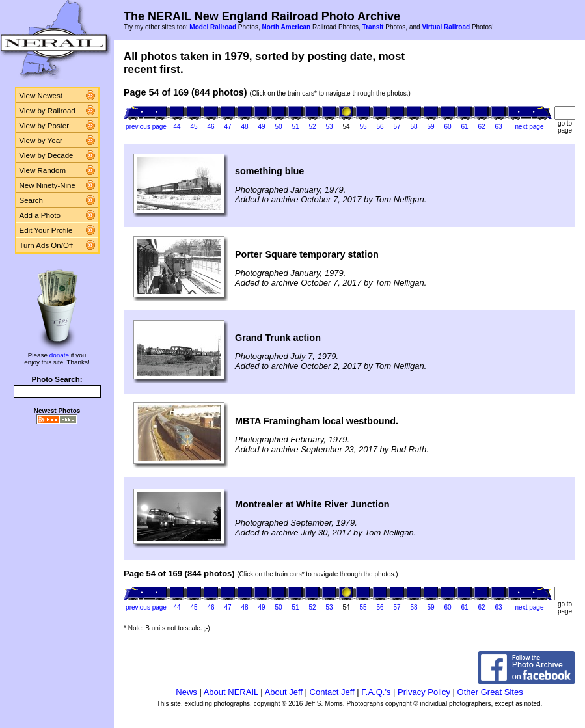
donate (59, 355)
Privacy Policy (424, 692)
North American (286, 27)
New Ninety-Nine (48, 185)
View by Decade (47, 155)
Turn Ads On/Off (47, 245)
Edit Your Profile (46, 230)
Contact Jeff (332, 692)
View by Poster (45, 126)
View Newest (41, 96)
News (186, 692)
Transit (373, 27)
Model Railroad (213, 27)
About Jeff (284, 692)
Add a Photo (40, 215)
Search (32, 200)
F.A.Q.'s (376, 692)
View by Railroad (48, 111)
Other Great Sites (490, 692)
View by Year (41, 141)
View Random (43, 170)
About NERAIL (231, 692)
